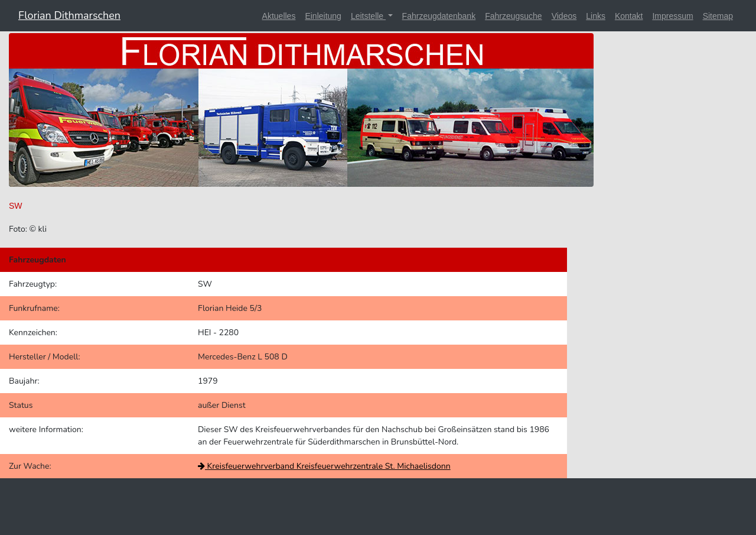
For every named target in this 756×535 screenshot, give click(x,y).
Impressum (672, 16)
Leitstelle (368, 16)
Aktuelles (279, 16)
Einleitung (323, 16)
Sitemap (718, 16)
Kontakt (629, 16)
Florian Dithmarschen (69, 15)
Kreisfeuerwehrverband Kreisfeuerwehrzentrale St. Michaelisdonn (324, 466)
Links (596, 16)
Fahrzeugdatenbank (439, 16)
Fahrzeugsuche (514, 16)
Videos (564, 16)
